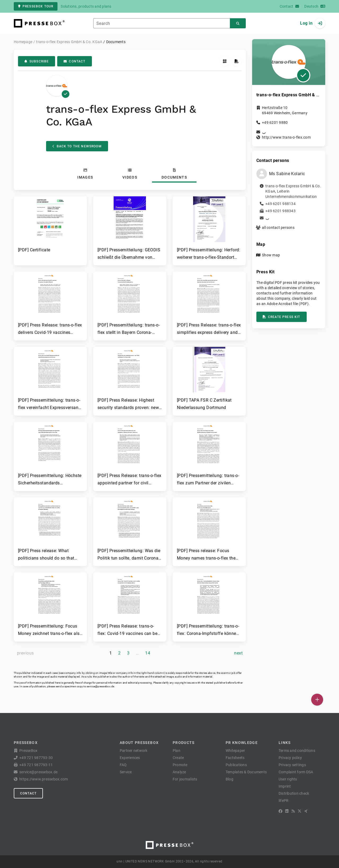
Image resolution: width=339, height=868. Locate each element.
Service (126, 772)
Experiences (130, 758)
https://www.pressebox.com (44, 779)
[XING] (306, 811)
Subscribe (37, 61)
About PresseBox (139, 743)
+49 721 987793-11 (36, 765)
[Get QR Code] (225, 61)
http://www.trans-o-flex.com (286, 137)
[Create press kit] (237, 61)
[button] (50, 225)
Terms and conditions (297, 751)
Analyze (179, 772)
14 (148, 653)
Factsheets (235, 758)
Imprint (285, 786)
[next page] (238, 653)
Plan (177, 751)
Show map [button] (271, 255)
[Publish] (317, 700)
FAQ (123, 765)
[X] (300, 811)
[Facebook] (280, 811)
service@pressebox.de (100, 686)
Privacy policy (290, 758)
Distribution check (294, 793)
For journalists (185, 779)
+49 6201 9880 (275, 122)
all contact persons (278, 228)
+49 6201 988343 (280, 211)
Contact (74, 61)
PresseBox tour (36, 6)
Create (178, 758)
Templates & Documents (246, 772)
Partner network (134, 751)
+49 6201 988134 (280, 204)
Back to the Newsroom (77, 146)
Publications (236, 765)
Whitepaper (235, 751)
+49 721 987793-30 (36, 758)
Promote (180, 765)
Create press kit (282, 317)
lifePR (284, 801)
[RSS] (293, 811)
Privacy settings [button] (292, 765)
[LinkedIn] (287, 811)
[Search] (238, 23)
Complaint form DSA (296, 772)
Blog (229, 779)
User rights (288, 779)
